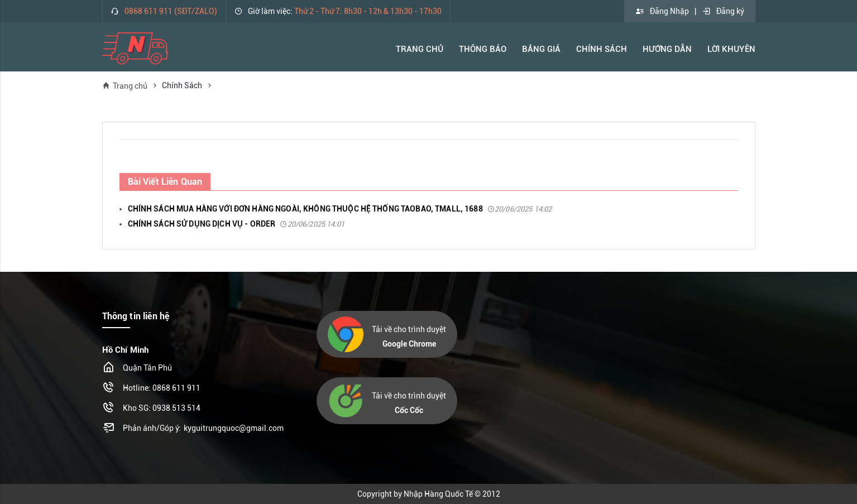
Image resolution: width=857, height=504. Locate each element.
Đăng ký (723, 11)
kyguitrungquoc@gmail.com (234, 428)
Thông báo (483, 49)
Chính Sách (602, 49)
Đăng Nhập (662, 11)
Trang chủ (125, 86)
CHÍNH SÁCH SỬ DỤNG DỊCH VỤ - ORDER (236, 224)
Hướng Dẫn (667, 49)
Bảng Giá (541, 49)
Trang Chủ (420, 49)
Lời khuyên (731, 49)
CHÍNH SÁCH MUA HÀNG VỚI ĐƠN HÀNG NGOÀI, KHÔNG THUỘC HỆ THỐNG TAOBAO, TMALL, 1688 (340, 209)
